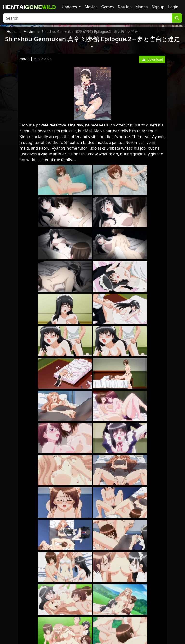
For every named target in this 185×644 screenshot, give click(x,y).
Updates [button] (70, 7)
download (153, 59)
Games (107, 7)
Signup (158, 7)
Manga (142, 7)
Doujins (124, 7)
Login (173, 7)
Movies (91, 7)
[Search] (87, 18)
